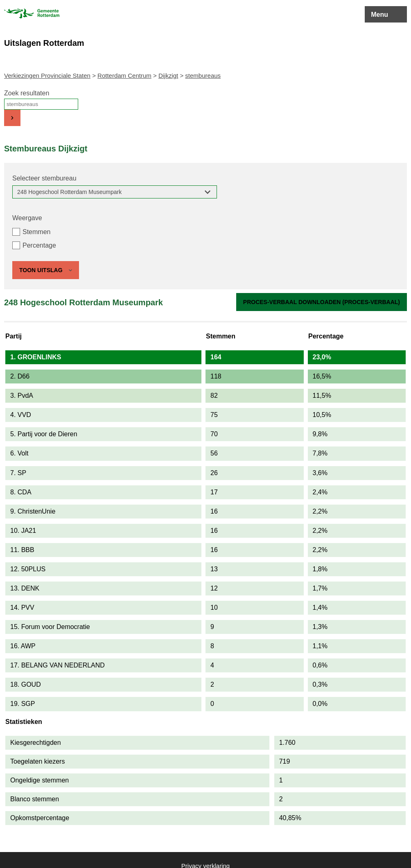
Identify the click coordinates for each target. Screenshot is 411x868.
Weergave (27, 218)
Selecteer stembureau (44, 178)
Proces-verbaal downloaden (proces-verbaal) (322, 302)
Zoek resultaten (27, 93)
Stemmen (36, 232)
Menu (379, 15)
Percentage (39, 245)
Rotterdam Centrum (124, 76)
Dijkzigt (168, 76)
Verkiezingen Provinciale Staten (47, 76)
